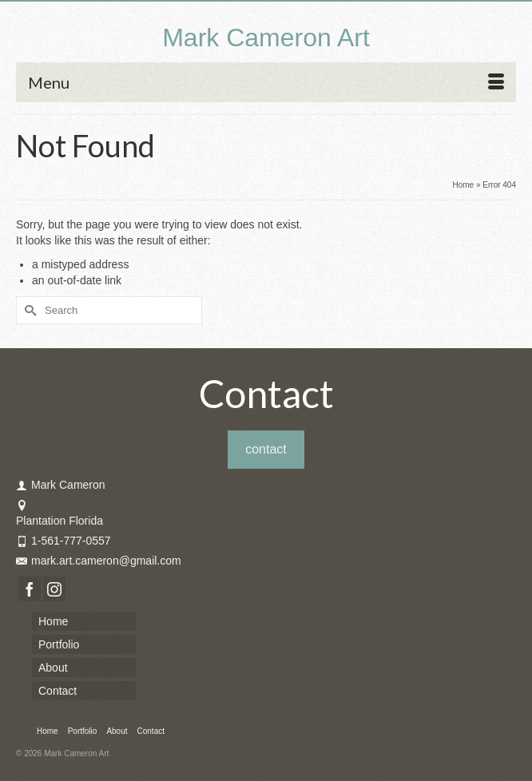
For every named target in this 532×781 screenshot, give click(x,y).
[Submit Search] (28, 310)
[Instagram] (54, 589)
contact (266, 449)
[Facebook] (30, 589)
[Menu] (266, 82)
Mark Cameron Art (266, 38)
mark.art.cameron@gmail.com (99, 561)
